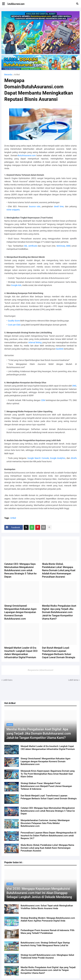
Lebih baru (8, 680)
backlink (60, 349)
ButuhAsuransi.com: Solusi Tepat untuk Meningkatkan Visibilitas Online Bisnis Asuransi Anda (47, 907)
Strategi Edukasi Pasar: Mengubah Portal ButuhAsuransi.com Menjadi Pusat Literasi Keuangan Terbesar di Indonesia (46, 786)
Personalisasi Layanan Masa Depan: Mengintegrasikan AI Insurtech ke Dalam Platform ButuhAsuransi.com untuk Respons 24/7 (48, 836)
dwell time (59, 206)
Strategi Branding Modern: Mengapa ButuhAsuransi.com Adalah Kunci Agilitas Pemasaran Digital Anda (48, 919)
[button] (4, 4)
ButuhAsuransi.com (27, 155)
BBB (68, 246)
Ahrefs (74, 458)
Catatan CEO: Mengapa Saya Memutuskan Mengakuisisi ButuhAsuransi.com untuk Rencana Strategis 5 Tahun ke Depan (48, 811)
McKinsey (61, 246)
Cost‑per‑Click (14, 325)
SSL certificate (31, 246)
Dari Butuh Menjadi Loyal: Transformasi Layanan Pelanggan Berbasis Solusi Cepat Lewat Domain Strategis (49, 797)
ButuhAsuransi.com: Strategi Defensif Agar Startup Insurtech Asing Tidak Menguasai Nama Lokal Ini (45, 944)
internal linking (35, 342)
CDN (43, 400)
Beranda (8, 75)
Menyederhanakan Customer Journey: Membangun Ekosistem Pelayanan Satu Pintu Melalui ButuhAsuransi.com (45, 823)
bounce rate (35, 206)
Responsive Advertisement (40, 670)
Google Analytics (58, 458)
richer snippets (13, 210)
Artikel (17, 75)
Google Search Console (38, 458)
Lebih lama (73, 680)
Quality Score (14, 321)
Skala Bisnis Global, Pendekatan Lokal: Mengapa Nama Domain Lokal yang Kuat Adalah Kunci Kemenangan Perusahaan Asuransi (47, 848)
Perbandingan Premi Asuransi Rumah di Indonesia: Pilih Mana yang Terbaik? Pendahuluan (48, 932)
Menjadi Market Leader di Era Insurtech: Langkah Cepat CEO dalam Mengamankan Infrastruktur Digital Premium (48, 748)
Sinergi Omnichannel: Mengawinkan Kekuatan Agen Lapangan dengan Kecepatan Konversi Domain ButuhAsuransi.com (45, 761)
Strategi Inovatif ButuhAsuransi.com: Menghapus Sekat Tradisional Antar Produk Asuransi (47, 956)
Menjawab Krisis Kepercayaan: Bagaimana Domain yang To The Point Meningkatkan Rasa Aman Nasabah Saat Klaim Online (48, 774)
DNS (74, 386)
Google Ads (16, 285)
